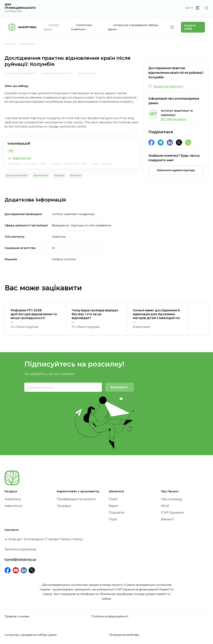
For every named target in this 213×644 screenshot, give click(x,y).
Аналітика (10, 44)
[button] (189, 8)
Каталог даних (27, 44)
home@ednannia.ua (20, 559)
